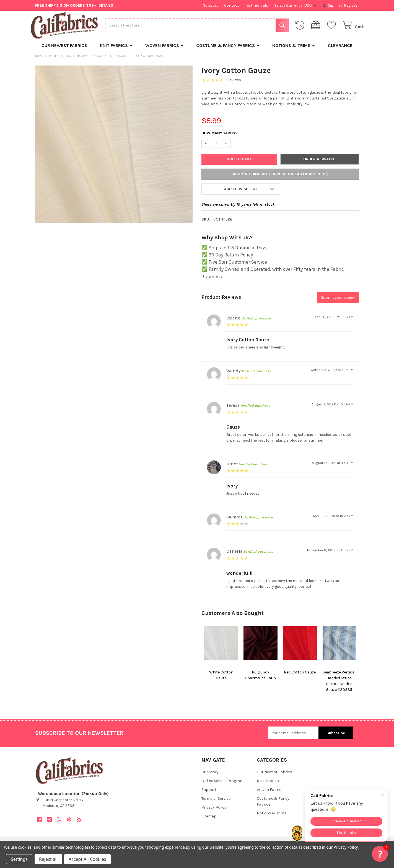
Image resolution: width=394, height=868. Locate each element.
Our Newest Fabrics (64, 50)
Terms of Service (216, 803)
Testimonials (257, 5)
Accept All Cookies (87, 859)
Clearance (340, 50)
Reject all (48, 859)
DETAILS (106, 5)
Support (211, 5)
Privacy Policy (214, 811)
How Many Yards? (219, 137)
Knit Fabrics (116, 50)
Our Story (210, 776)
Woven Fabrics (164, 50)
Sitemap (209, 820)
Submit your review (338, 302)
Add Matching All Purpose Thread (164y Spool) (280, 178)
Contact (232, 5)
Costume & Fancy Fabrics (228, 50)
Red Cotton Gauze (300, 676)
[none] (114, 148)
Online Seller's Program (222, 785)
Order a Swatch (319, 163)
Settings (19, 859)
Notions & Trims (294, 50)
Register (351, 5)
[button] (241, 193)
